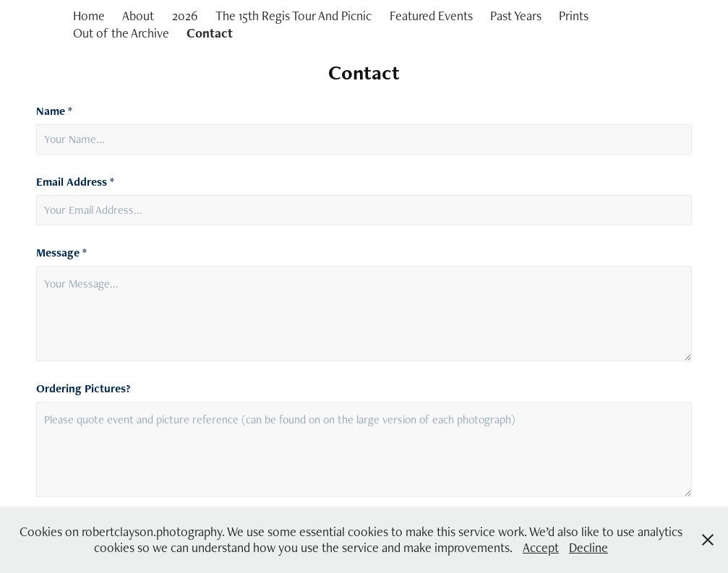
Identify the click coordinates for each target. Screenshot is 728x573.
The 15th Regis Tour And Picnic (294, 16)
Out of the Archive (121, 33)
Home (89, 16)
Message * (61, 253)
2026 (185, 16)
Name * (54, 111)
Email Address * (75, 182)
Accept (541, 547)
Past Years (516, 16)
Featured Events (431, 16)
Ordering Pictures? (83, 389)
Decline (588, 547)
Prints (574, 16)
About (138, 16)
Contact (210, 33)
